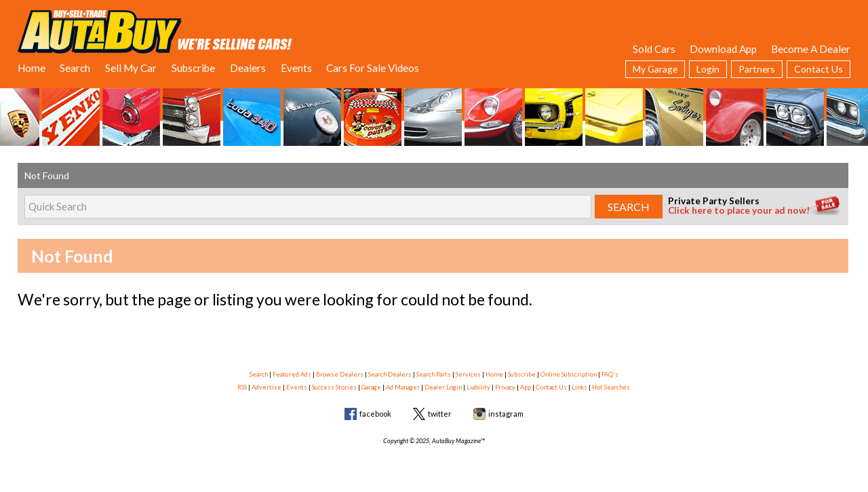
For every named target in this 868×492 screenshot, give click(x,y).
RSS (242, 387)
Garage (371, 387)
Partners (757, 69)
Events (296, 68)
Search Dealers (390, 374)
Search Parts (434, 374)
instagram (506, 414)
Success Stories (334, 387)
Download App (723, 49)
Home (32, 68)
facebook (375, 414)
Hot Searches (611, 387)
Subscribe (193, 68)
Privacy (505, 387)
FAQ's (610, 374)
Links (579, 387)
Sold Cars (654, 49)
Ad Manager (403, 387)
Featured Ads (292, 374)
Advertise (267, 387)
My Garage (655, 69)
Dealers (248, 68)
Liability (478, 387)
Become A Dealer (811, 49)
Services (468, 374)
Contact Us (818, 69)
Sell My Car (131, 68)
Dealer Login (443, 387)
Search (75, 68)
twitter (440, 414)
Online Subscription (569, 374)
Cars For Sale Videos (373, 68)
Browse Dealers (340, 374)
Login (708, 69)
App (526, 387)
